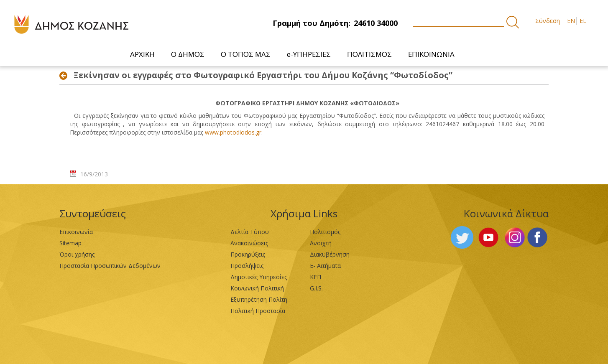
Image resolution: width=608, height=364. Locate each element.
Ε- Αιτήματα (325, 266)
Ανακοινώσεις (249, 243)
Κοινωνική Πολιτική (257, 288)
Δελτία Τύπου (250, 232)
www (233, 132)
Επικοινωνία (76, 232)
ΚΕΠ (315, 277)
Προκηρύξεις (248, 254)
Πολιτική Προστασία (258, 311)
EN (571, 21)
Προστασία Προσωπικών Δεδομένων (110, 266)
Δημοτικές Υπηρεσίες (259, 277)
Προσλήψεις (247, 266)
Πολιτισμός (325, 232)
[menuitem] (143, 54)
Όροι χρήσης (77, 254)
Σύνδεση (548, 21)
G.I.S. (316, 288)
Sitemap (70, 243)
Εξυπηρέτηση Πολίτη (259, 299)
